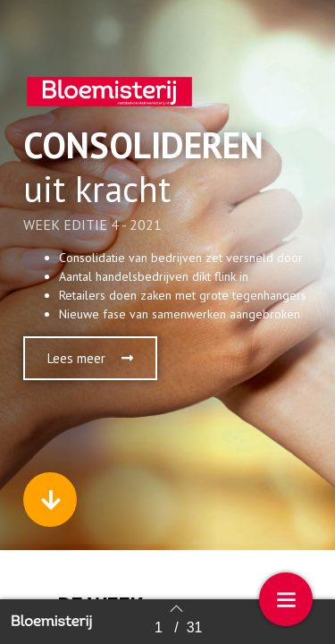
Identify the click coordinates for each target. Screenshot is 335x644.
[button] (90, 358)
